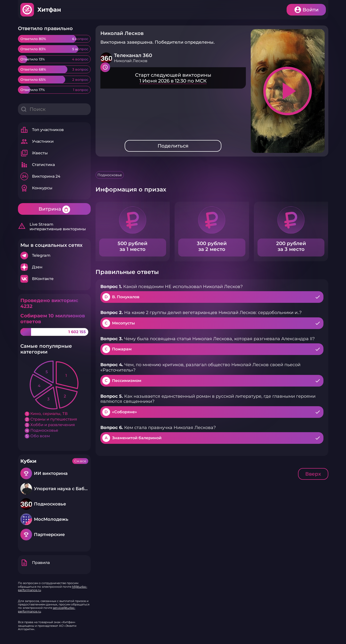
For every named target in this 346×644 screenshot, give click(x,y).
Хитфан (49, 10)
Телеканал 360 (133, 55)
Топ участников (42, 130)
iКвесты (34, 153)
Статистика (38, 165)
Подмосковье (110, 175)
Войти (311, 10)
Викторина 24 (40, 176)
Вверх (313, 474)
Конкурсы (36, 188)
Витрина (54, 209)
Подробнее (54, 256)
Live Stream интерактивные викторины (52, 227)
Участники (37, 141)
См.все (80, 461)
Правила (35, 563)
